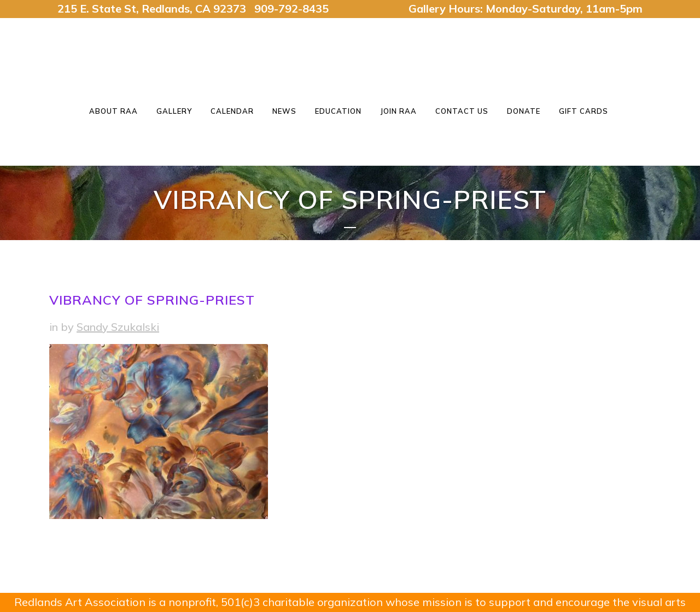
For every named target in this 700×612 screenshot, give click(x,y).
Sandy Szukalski (118, 327)
